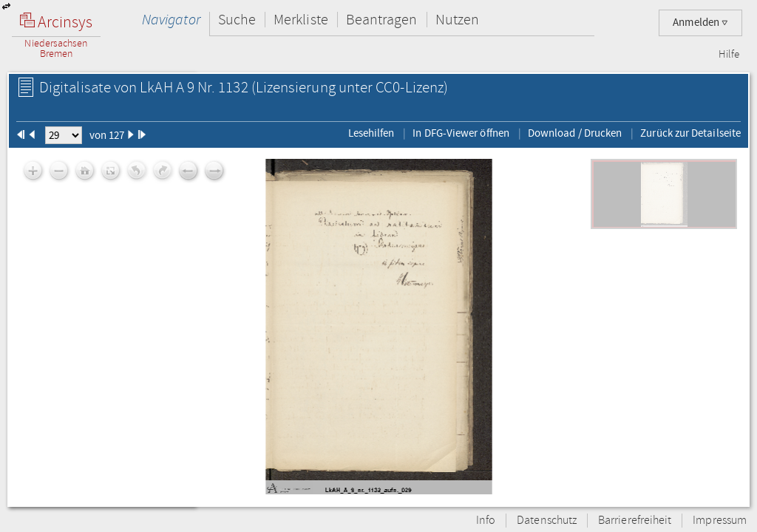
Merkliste (301, 20)
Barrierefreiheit (635, 521)
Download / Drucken (575, 133)
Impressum (720, 521)
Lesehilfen (371, 133)
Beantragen (382, 20)
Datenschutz (547, 521)
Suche (237, 20)
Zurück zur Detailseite (690, 133)
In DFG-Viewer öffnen (461, 133)
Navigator (171, 20)
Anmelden (700, 23)
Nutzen (457, 20)
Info (486, 521)
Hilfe (729, 55)
